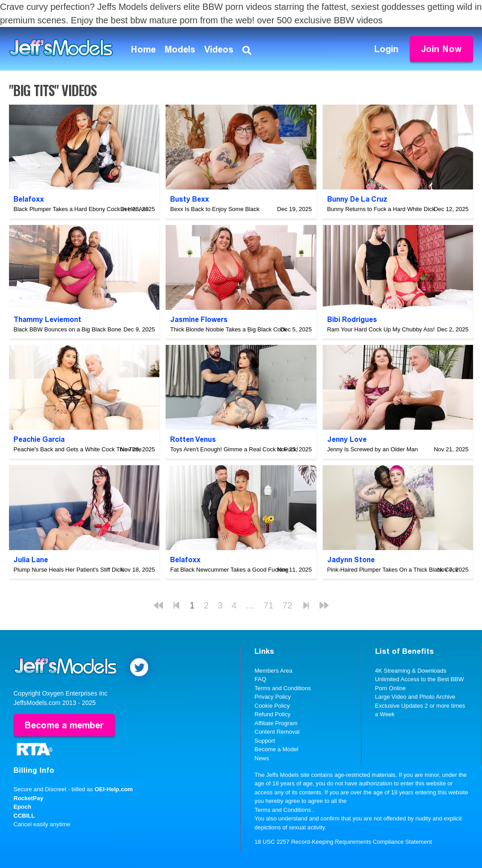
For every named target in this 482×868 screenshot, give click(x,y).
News (262, 758)
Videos (219, 49)
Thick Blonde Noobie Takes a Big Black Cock (228, 329)
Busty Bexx (190, 199)
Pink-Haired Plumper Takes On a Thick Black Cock (393, 570)
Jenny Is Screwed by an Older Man (372, 449)
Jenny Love (347, 439)
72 (287, 605)
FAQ (260, 679)
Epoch (22, 807)
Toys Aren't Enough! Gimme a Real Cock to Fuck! (234, 449)
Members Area (274, 671)
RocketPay (28, 798)
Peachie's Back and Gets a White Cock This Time (77, 449)
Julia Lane (31, 560)
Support (265, 741)
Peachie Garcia (39, 439)
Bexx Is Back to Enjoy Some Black (215, 209)
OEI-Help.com (114, 789)
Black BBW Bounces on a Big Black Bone (67, 329)
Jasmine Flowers (199, 319)
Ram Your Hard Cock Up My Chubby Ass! (381, 329)
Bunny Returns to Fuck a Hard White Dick (381, 209)
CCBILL (24, 816)
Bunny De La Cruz (357, 199)
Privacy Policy (273, 697)
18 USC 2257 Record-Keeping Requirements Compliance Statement (343, 842)
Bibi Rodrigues (352, 319)
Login (386, 49)
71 (268, 605)
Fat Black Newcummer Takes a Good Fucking (229, 570)
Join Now (441, 49)
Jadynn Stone (351, 560)
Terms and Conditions (283, 688)
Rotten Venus (193, 439)
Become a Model (276, 749)
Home (143, 49)
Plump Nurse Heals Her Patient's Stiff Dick (68, 570)
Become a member (64, 725)
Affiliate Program (276, 723)
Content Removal (277, 732)
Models (180, 49)
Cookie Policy (272, 706)
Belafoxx (29, 199)
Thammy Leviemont (47, 319)
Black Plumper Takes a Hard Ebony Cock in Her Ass (81, 209)
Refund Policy (272, 714)
